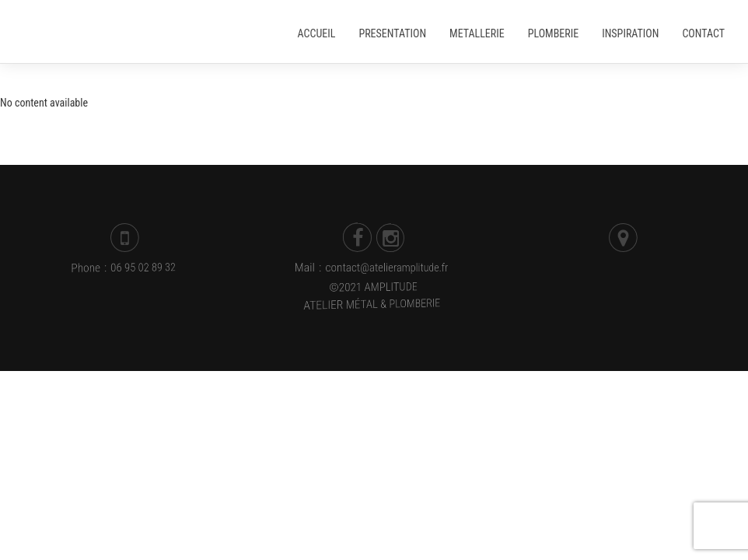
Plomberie (553, 33)
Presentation (392, 33)
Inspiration (630, 33)
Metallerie (477, 33)
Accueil (317, 33)
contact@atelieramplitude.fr (387, 268)
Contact (703, 33)
